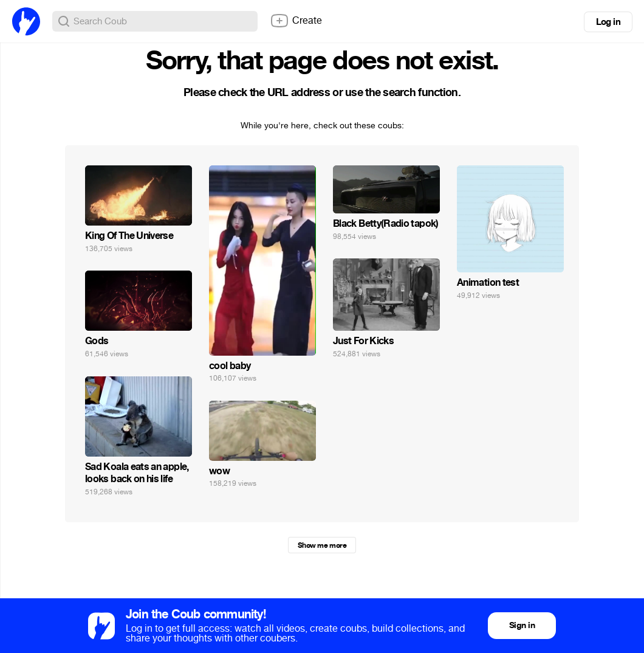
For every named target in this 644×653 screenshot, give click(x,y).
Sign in (522, 625)
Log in (608, 22)
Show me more (322, 545)
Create (296, 21)
